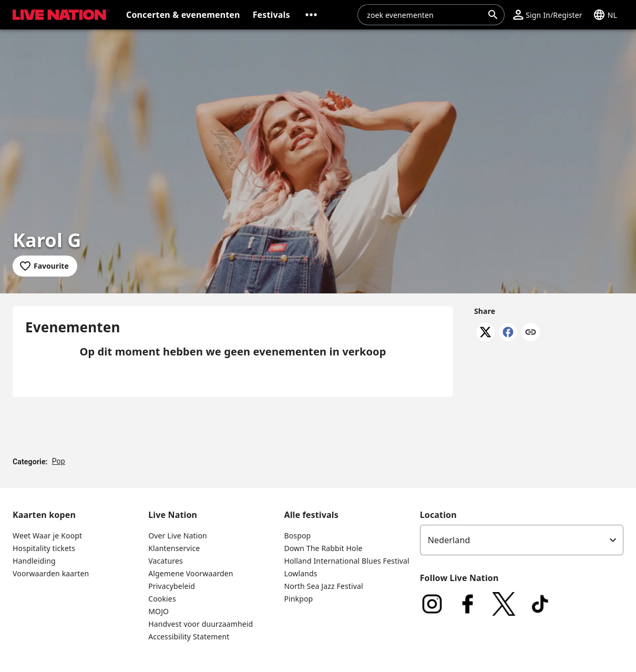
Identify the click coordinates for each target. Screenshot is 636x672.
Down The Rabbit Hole (323, 548)
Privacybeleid (172, 586)
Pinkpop (298, 599)
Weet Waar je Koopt (47, 536)
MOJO (158, 611)
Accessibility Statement (189, 637)
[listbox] (522, 540)
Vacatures (166, 561)
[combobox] (425, 15)
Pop (59, 461)
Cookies (162, 599)
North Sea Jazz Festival (323, 586)
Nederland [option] (449, 540)
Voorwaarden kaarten (51, 573)
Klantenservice (174, 548)
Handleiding (34, 561)
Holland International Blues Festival (346, 561)
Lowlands (300, 573)
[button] (311, 15)
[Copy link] (531, 333)
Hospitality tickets (44, 548)
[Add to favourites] (45, 266)
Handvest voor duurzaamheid (201, 624)
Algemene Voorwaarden (191, 573)
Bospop (297, 536)
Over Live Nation (178, 536)
